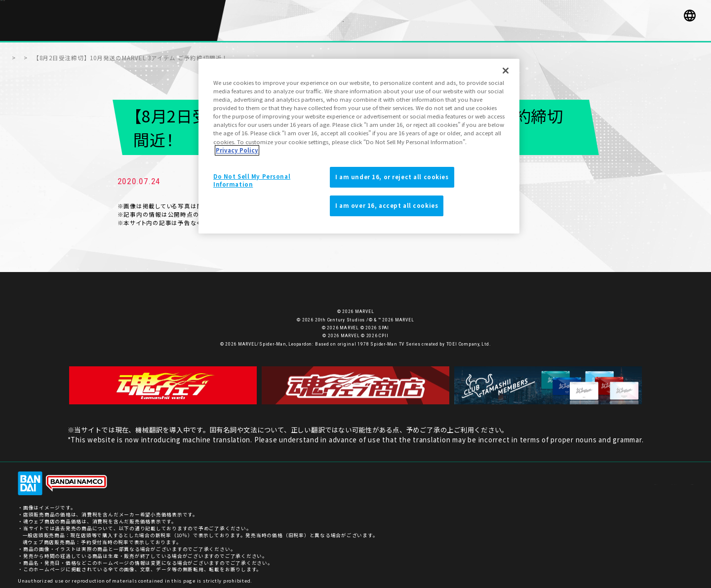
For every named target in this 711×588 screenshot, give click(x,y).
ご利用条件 (680, 478)
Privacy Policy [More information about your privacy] (237, 150)
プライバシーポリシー (626, 478)
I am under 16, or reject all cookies (392, 177)
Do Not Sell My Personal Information (252, 180)
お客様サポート (567, 478)
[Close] (506, 71)
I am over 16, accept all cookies (387, 205)
